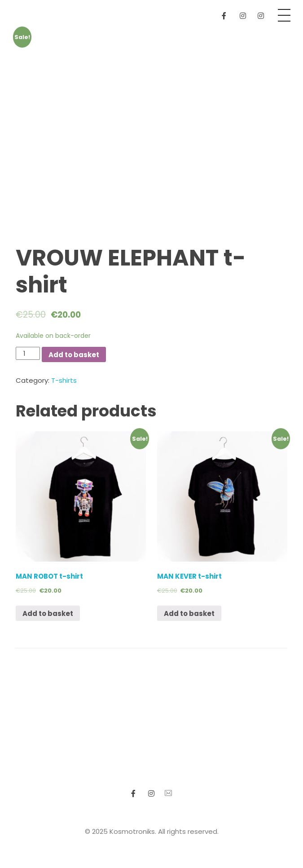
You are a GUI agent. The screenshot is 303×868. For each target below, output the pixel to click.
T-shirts (64, 380)
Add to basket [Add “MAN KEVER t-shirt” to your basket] (189, 613)
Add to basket (74, 355)
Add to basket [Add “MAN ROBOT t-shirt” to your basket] (48, 613)
